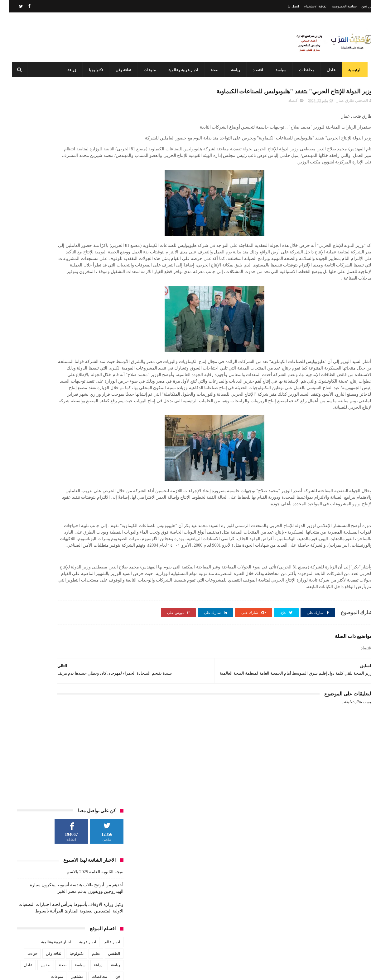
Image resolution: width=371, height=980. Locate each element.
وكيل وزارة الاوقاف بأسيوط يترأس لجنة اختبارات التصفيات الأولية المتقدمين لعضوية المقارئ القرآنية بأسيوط (171, 943)
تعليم (87, 234)
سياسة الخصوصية (335, 6)
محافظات (302, 70)
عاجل (327, 70)
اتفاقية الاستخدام (306, 6)
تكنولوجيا (92, 70)
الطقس (105, 234)
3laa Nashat (262, 970)
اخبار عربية (79, 223)
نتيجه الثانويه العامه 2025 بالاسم (86, 153)
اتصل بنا (284, 6)
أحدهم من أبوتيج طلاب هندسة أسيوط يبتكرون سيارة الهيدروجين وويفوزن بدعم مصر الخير (173, 902)
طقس (37, 246)
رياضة (231, 70)
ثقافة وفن (119, 70)
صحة (210, 70)
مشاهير (68, 257)
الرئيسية (350, 70)
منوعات (145, 70)
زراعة (67, 70)
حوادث (23, 234)
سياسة (277, 70)
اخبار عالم (103, 223)
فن (109, 257)
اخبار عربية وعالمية (179, 70)
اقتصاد (253, 70)
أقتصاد (284, 103)
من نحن (358, 6)
